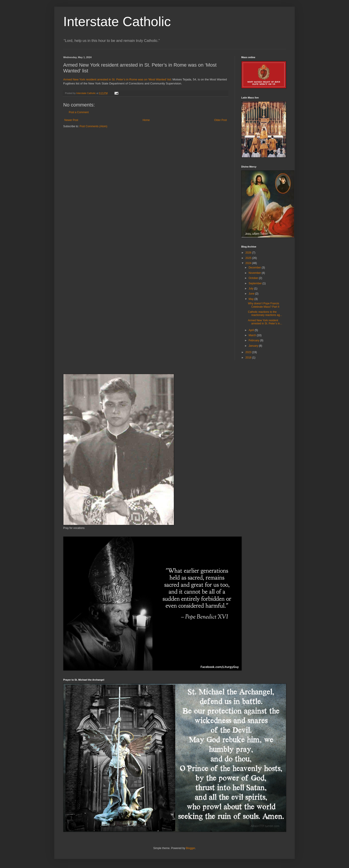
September (256, 283)
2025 (249, 258)
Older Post (220, 120)
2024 (249, 263)
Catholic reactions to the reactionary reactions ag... (265, 313)
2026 (249, 253)
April (252, 330)
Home (146, 120)
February (254, 340)
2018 (249, 358)
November (255, 273)
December (255, 268)
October (254, 278)
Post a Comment (79, 112)
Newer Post (71, 120)
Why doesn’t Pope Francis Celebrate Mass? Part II (264, 305)
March (253, 335)
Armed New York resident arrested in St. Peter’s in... (265, 322)
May (252, 299)
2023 (249, 352)
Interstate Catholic (117, 21)
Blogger (190, 848)
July (251, 289)
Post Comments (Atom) (93, 126)
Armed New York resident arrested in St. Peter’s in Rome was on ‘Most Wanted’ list (117, 79)
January (254, 346)
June (252, 294)
